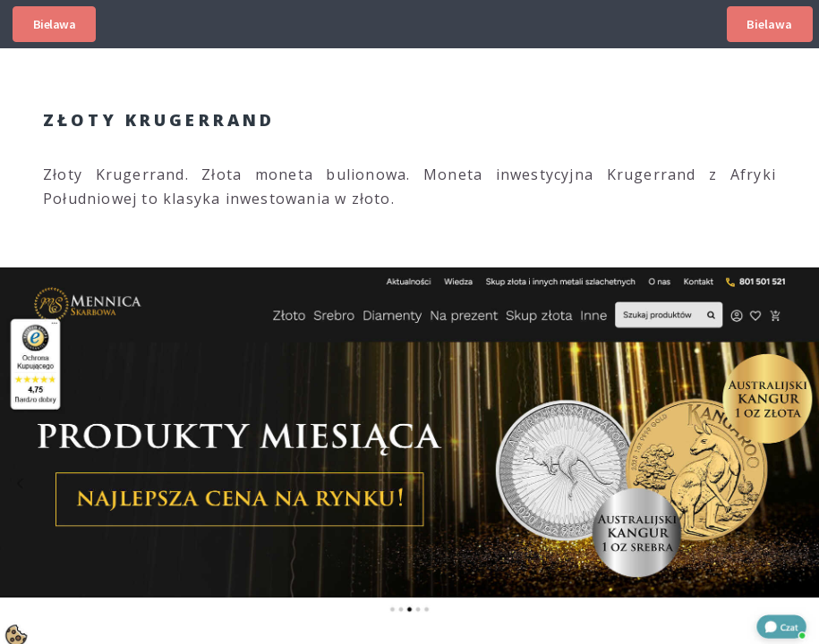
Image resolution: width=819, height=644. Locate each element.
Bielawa (55, 24)
